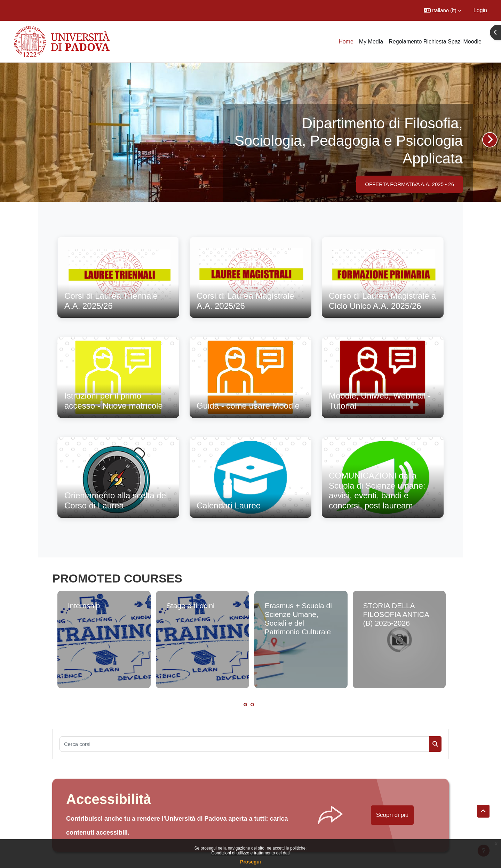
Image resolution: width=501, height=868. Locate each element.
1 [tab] (245, 705)
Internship (84, 606)
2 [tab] (252, 705)
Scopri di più (392, 815)
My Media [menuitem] (371, 42)
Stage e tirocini (190, 606)
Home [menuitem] (346, 42)
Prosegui (250, 862)
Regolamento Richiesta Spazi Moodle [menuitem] (435, 42)
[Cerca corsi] (244, 744)
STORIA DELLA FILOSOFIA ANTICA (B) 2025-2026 (396, 614)
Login (480, 10)
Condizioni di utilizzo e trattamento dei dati (251, 853)
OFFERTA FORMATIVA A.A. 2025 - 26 (409, 184)
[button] (442, 10)
